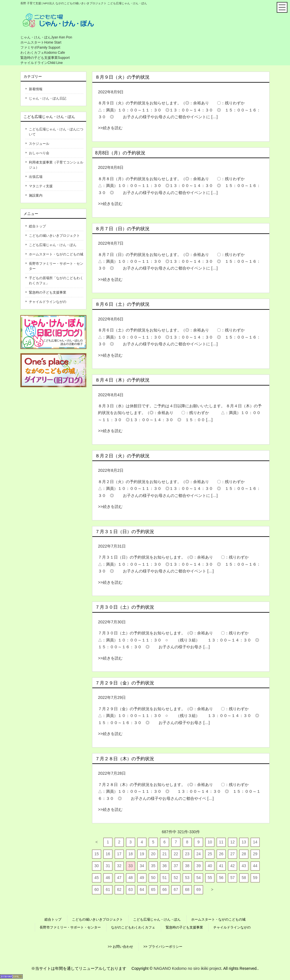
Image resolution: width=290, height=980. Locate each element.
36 (165, 866)
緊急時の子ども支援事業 (48, 292)
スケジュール (39, 144)
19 (142, 854)
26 (221, 854)
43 (244, 866)
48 (131, 878)
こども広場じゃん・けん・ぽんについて (56, 132)
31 (108, 866)
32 (119, 866)
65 (153, 889)
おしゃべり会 (39, 153)
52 (176, 878)
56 (221, 878)
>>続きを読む (110, 128)
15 (97, 854)
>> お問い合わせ (120, 947)
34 (142, 866)
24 (199, 854)
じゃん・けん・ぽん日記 (48, 98)
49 (142, 878)
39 (199, 866)
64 (142, 889)
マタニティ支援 (41, 186)
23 (187, 854)
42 (233, 866)
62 (119, 889)
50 (153, 878)
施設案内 (36, 195)
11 (221, 842)
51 (165, 878)
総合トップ (37, 226)
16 (108, 854)
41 (221, 866)
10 (210, 842)
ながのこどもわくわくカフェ (133, 927)
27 (233, 854)
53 (187, 878)
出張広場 (36, 177)
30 (97, 866)
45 (97, 878)
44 (255, 866)
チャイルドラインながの (48, 302)
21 (165, 854)
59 (255, 878)
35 (153, 866)
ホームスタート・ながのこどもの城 (56, 254)
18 (131, 854)
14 (255, 842)
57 (233, 878)
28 (244, 854)
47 (119, 878)
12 (233, 842)
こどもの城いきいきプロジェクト (54, 236)
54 (199, 878)
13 (244, 842)
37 (176, 866)
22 (176, 854)
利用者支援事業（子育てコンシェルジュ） (56, 165)
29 (255, 854)
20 (153, 854)
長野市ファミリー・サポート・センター (56, 266)
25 (210, 854)
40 (210, 866)
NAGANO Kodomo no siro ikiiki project (187, 968)
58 (244, 878)
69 (199, 889)
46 (108, 878)
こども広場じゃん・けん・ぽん (53, 245)
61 (108, 889)
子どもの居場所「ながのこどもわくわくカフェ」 (56, 281)
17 (119, 854)
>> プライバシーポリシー (163, 947)
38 (187, 866)
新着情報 (36, 89)
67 (176, 889)
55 (210, 878)
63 (131, 889)
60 (97, 889)
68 (187, 889)
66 (165, 889)
